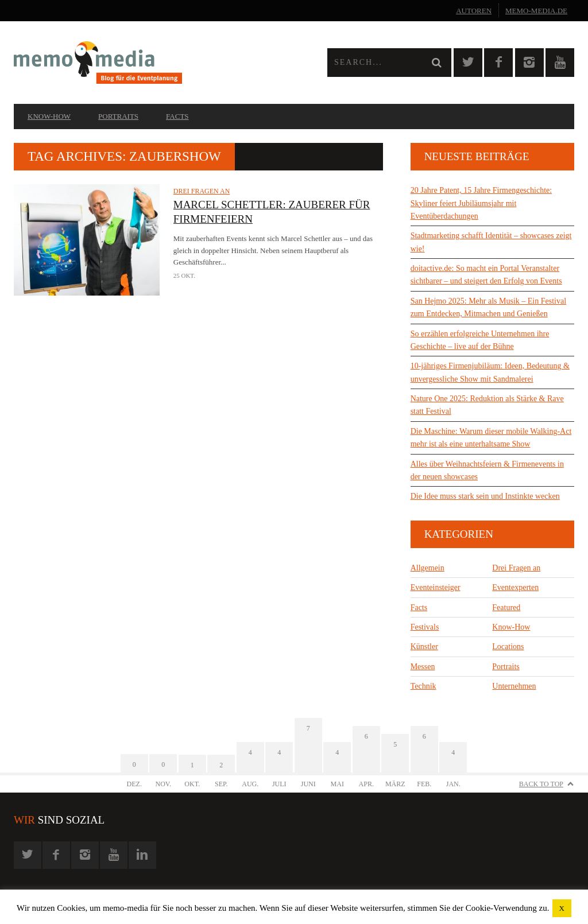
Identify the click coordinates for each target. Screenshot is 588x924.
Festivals (425, 627)
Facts (177, 116)
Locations (508, 647)
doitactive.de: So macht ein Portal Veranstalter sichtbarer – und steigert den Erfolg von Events (486, 275)
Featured (506, 607)
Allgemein (428, 568)
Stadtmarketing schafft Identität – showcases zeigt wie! (491, 242)
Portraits (118, 116)
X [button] (562, 908)
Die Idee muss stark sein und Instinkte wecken (485, 496)
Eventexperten (515, 587)
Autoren (474, 11)
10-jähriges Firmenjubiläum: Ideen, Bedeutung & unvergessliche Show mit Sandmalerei (490, 372)
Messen (423, 667)
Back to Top (541, 784)
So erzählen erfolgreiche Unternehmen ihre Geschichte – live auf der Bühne (480, 340)
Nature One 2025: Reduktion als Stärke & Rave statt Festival (487, 405)
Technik (423, 686)
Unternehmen (514, 686)
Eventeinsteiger (436, 587)
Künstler (424, 647)
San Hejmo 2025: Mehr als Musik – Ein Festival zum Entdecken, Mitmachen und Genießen (488, 307)
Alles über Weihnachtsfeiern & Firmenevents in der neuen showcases (487, 470)
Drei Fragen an (202, 191)
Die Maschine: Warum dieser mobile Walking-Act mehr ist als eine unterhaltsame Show (491, 438)
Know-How (49, 116)
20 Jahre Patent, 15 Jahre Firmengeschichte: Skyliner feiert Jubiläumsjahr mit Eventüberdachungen (481, 203)
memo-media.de (536, 11)
